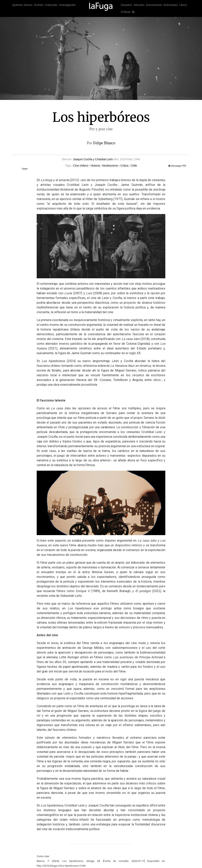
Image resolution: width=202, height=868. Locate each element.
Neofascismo (110, 166)
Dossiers (126, 5)
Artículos (139, 5)
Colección (51, 5)
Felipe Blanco (104, 143)
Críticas (126, 12)
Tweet (25, 169)
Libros (183, 5)
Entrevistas (171, 5)
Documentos (154, 5)
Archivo (39, 5)
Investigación (67, 5)
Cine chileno (81, 166)
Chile (134, 166)
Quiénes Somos (22, 5)
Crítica (124, 166)
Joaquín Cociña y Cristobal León (93, 159)
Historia (95, 166)
